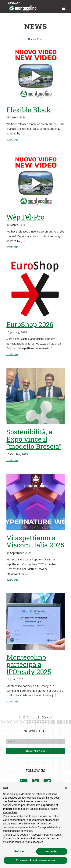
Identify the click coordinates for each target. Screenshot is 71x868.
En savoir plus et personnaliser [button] (36, 860)
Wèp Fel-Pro (25, 217)
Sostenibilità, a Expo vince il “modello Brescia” (34, 439)
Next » (47, 717)
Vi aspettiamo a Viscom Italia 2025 (35, 541)
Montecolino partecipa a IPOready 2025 (29, 664)
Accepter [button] (52, 851)
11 (38, 717)
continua (12, 139)
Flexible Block (29, 110)
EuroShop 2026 (30, 324)
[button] (66, 788)
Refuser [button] (19, 851)
